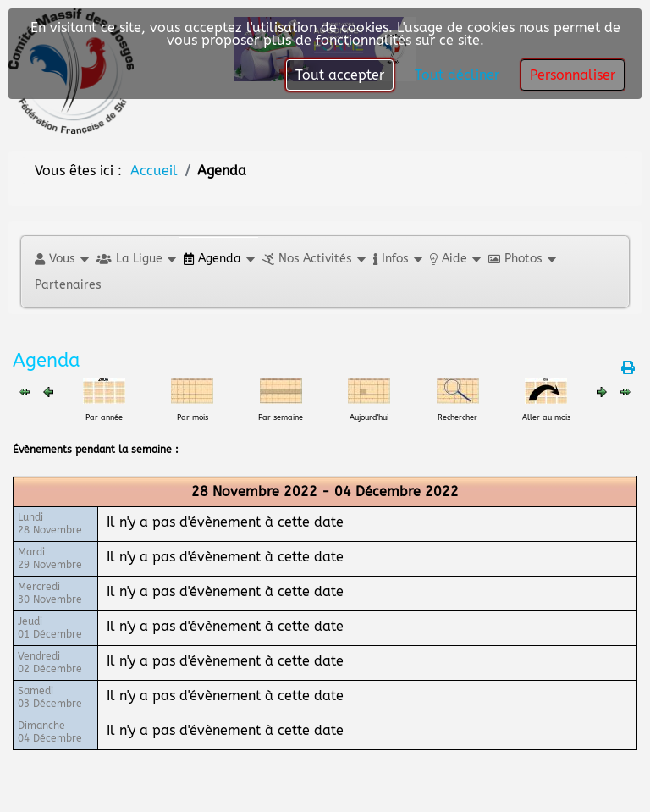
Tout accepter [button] (340, 75)
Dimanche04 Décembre (50, 732)
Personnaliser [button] (573, 75)
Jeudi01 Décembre (50, 628)
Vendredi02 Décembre (50, 663)
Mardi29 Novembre (50, 558)
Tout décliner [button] (457, 75)
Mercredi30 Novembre (50, 593)
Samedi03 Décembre (50, 697)
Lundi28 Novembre (50, 524)
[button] (61, 259)
